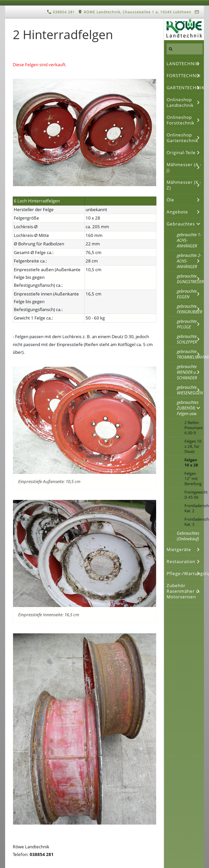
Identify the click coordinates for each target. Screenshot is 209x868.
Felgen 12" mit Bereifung (193, 478)
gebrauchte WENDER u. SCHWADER (187, 372)
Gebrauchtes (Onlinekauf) (188, 536)
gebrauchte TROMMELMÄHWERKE (190, 354)
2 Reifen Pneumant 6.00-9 (194, 428)
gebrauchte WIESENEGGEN (190, 390)
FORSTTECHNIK (184, 76)
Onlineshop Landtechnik (180, 102)
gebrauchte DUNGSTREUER (190, 279)
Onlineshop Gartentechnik (182, 138)
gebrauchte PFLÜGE (187, 324)
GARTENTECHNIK (185, 88)
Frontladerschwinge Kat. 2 (194, 508)
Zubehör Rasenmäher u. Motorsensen (183, 591)
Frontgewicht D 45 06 (194, 495)
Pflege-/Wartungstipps (185, 573)
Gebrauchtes (181, 224)
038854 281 (61, 12)
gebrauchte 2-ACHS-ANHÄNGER (189, 261)
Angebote (177, 212)
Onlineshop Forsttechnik (181, 120)
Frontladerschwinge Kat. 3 (194, 522)
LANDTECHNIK (183, 64)
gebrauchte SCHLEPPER (187, 339)
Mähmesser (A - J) (184, 167)
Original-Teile (181, 152)
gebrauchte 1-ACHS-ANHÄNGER (189, 240)
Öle (170, 200)
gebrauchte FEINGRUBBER (189, 309)
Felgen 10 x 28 (191, 462)
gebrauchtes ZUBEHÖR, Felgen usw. (188, 408)
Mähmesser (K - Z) (184, 185)
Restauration (181, 561)
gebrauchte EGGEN (187, 294)
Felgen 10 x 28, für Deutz (193, 446)
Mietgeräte (179, 549)
